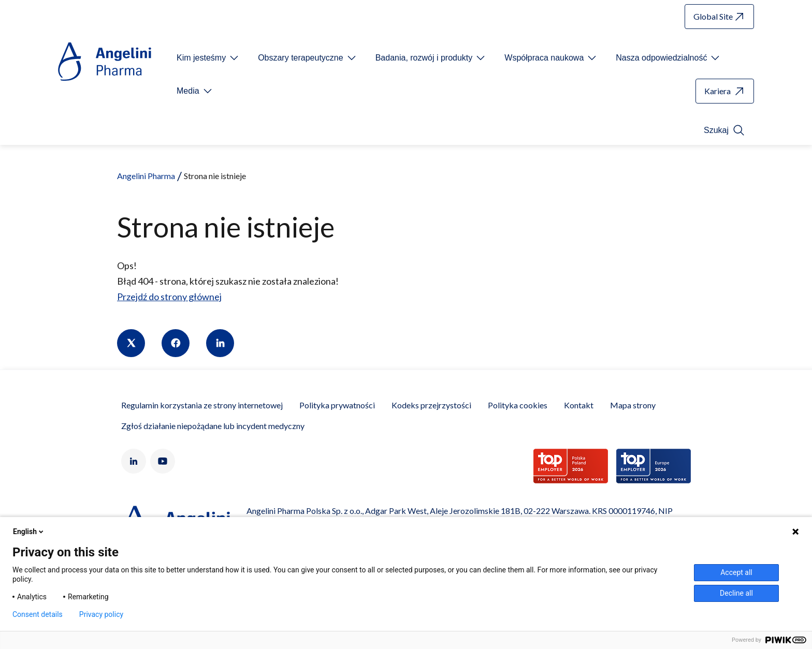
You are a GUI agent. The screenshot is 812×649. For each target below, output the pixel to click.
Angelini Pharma (146, 176)
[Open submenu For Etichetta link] (208, 58)
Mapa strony (633, 405)
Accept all (736, 572)
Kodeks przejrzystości (431, 405)
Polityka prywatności (337, 405)
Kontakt (579, 405)
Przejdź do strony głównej (169, 297)
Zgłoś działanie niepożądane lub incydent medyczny (213, 426)
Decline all (736, 593)
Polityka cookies (518, 405)
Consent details (38, 614)
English (29, 532)
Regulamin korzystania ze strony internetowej (202, 405)
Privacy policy (101, 614)
